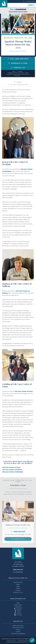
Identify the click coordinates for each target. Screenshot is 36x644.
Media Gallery (18, 605)
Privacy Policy (11, 641)
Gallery (18, 584)
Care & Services (18, 582)
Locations (20, 71)
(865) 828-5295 (19, 536)
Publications (18, 607)
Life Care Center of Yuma (24, 391)
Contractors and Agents (18, 634)
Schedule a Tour (18, 63)
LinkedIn (18, 613)
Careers (18, 588)
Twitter (18, 611)
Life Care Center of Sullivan (12, 470)
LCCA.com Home (29, 1)
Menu (32, 5)
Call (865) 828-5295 (18, 59)
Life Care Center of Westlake (13, 472)
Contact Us (18, 68)
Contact (18, 590)
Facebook (18, 609)
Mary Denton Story (18, 628)
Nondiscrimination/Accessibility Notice (19, 642)
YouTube (18, 615)
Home (14, 71)
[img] (8, 59)
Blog (27, 73)
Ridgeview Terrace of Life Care (16, 73)
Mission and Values (18, 626)
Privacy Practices (24, 641)
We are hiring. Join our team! (18, 10)
